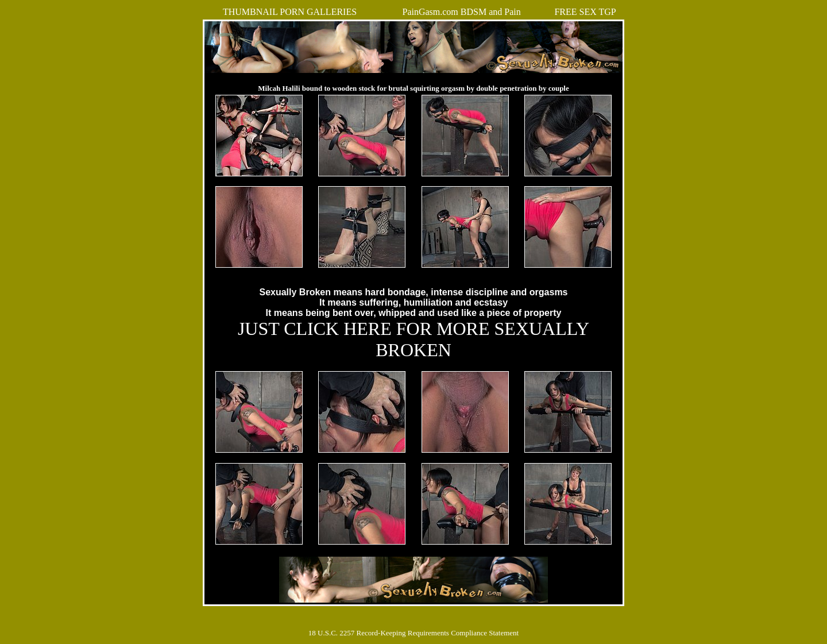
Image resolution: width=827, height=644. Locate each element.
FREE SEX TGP (585, 12)
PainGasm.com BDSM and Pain (461, 12)
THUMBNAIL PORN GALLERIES (290, 12)
